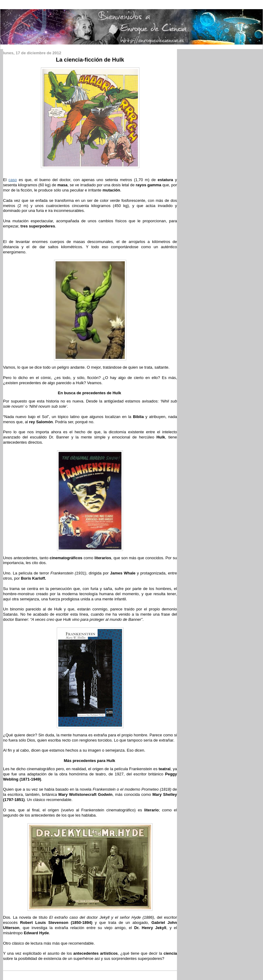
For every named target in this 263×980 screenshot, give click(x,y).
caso (13, 180)
